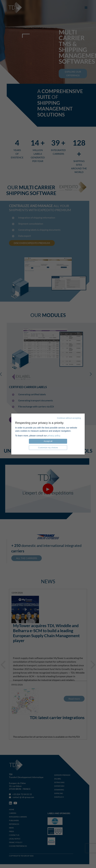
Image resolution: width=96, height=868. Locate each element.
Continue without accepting (69, 418)
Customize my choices (48, 448)
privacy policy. (54, 436)
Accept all (48, 441)
